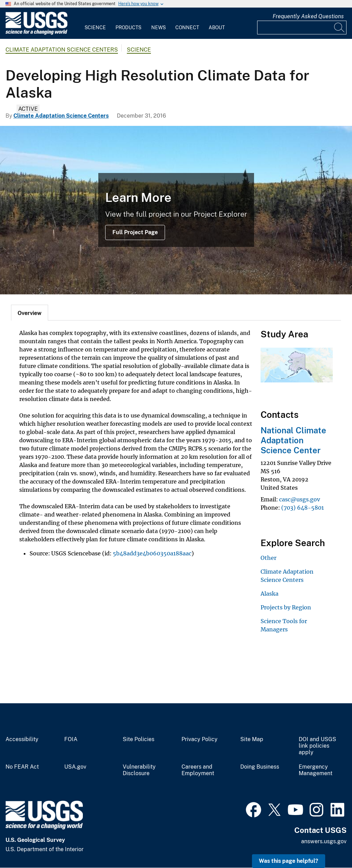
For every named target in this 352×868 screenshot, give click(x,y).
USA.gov (75, 767)
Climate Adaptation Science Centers (62, 50)
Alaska (269, 594)
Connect (187, 28)
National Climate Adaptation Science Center (293, 440)
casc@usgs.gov (300, 499)
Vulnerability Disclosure (139, 770)
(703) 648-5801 (302, 508)
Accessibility (22, 739)
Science (95, 28)
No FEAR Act (22, 767)
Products (128, 28)
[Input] (302, 28)
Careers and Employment (198, 770)
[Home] (36, 33)
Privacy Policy (200, 739)
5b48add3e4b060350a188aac (152, 553)
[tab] (30, 313)
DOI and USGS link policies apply (317, 746)
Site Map (252, 739)
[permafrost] (176, 210)
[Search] (340, 28)
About (217, 28)
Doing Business (260, 767)
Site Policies (139, 739)
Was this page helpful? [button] (289, 861)
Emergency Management (316, 770)
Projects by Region (286, 607)
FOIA (71, 739)
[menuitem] (95, 23)
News (158, 28)
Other (268, 558)
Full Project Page (135, 232)
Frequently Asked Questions (308, 16)
